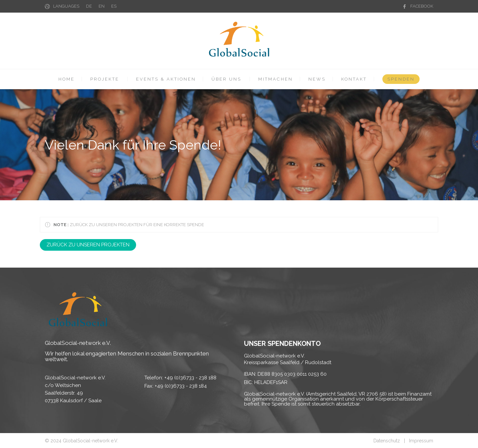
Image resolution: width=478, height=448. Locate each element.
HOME (67, 79)
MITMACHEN (276, 79)
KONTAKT (354, 79)
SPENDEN (401, 79)
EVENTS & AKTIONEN (166, 79)
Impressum (421, 441)
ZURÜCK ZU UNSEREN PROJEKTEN (88, 245)
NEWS (317, 79)
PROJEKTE (105, 79)
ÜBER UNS (226, 79)
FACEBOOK (422, 6)
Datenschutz (387, 441)
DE (89, 6)
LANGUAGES (66, 6)
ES (114, 6)
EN (102, 6)
